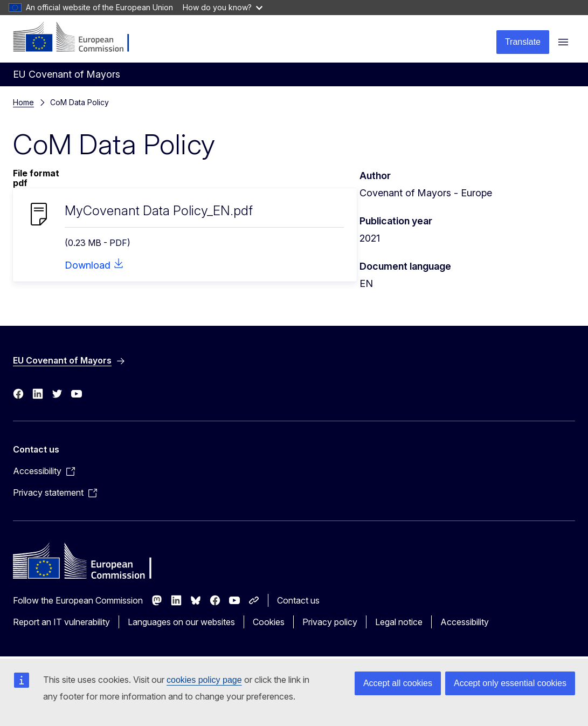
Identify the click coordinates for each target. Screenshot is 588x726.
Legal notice (399, 622)
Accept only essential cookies (510, 683)
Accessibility (465, 622)
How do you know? (223, 7)
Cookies (269, 622)
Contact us (298, 600)
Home (23, 102)
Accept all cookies (398, 683)
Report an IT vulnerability (61, 622)
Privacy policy (330, 622)
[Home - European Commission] (78, 38)
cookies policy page (204, 680)
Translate (523, 42)
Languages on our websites (181, 622)
